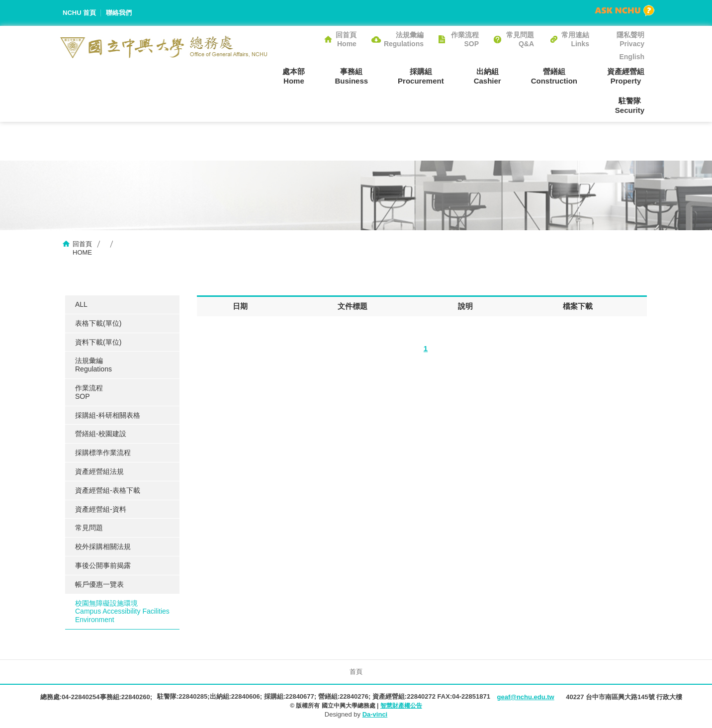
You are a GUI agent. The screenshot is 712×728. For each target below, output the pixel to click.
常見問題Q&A (520, 39)
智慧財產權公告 (401, 706)
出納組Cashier (488, 76)
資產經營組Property (626, 76)
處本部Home (294, 76)
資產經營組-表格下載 (108, 490)
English (632, 57)
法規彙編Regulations (404, 39)
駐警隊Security (630, 105)
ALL (81, 304)
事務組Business (351, 76)
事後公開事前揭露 (103, 565)
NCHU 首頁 (79, 13)
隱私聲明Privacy (630, 39)
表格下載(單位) (98, 323)
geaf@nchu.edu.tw (525, 697)
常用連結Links (575, 39)
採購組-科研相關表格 (108, 415)
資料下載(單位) (98, 342)
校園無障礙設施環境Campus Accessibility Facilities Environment (122, 612)
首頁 (356, 672)
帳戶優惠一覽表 (99, 584)
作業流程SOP (465, 39)
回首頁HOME (82, 248)
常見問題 (89, 528)
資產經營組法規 (99, 471)
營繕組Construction (554, 76)
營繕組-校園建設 (101, 434)
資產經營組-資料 (101, 509)
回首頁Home (346, 39)
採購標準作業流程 (103, 453)
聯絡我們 (119, 13)
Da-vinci (375, 714)
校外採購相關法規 (103, 546)
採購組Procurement (421, 76)
